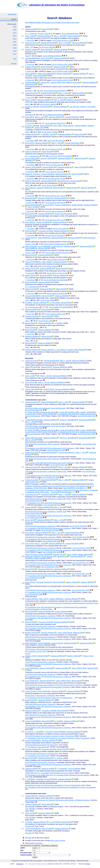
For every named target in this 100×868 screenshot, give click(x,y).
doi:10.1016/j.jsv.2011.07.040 (58, 273)
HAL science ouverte (58, 840)
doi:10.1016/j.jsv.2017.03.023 (56, 179)
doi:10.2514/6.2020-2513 (35, 501)
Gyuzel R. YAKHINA (32, 107)
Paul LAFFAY (30, 117)
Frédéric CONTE (31, 656)
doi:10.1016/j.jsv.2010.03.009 (58, 294)
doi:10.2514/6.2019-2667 (79, 526)
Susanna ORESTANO (58, 83)
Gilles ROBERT (47, 262)
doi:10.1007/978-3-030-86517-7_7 (76, 488)
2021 (15, 42)
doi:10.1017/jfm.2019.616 (57, 141)
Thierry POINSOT (34, 207)
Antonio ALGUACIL (32, 43)
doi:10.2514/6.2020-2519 (35, 514)
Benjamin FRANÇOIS (45, 188)
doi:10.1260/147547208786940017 (62, 307)
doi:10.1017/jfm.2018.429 (56, 165)
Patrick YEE (31, 412)
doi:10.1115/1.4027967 (62, 229)
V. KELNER (49, 732)
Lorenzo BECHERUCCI (67, 453)
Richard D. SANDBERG (68, 420)
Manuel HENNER (44, 248)
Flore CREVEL (30, 222)
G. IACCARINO (55, 303)
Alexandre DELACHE (48, 412)
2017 (15, 54)
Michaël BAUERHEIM (49, 43)
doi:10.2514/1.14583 (47, 321)
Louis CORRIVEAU (32, 668)
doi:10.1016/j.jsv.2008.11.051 (56, 314)
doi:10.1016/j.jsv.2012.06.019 (58, 260)
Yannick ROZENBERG (33, 262)
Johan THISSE (72, 555)
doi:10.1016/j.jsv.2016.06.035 (56, 203)
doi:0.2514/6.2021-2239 (52, 478)
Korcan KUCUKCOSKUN (63, 214)
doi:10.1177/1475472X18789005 (62, 156)
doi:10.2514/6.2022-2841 (60, 465)
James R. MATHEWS (48, 159)
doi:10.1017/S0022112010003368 (57, 280)
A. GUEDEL (59, 323)
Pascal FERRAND (44, 238)
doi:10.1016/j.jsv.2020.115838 (64, 71)
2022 (15, 39)
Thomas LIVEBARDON (63, 205)
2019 (15, 48)
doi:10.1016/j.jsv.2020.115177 (57, 123)
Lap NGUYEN (75, 107)
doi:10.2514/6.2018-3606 (82, 537)
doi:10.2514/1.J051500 (51, 266)
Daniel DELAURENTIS (68, 412)
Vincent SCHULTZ (32, 414)
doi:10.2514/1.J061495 (48, 47)
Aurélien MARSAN (32, 599)
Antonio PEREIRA (44, 555)
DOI (30, 838)
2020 (15, 45)
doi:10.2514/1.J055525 (51, 185)
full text (28, 654)
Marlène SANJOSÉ (74, 36)
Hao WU (53, 134)
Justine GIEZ (39, 128)
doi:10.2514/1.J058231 (51, 132)
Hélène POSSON (80, 159)
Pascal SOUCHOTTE (49, 557)
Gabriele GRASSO (32, 50)
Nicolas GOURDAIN (43, 222)
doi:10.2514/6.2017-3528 (82, 548)
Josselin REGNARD (72, 117)
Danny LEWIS (30, 36)
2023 (15, 36)
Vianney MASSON (39, 76)
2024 (15, 33)
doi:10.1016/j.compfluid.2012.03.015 (59, 253)
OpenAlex (39, 843)
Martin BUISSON (89, 238)
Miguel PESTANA (64, 181)
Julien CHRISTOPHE (65, 633)
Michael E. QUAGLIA (33, 174)
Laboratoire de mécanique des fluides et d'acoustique (50, 5)
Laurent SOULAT (31, 238)
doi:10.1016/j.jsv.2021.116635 (64, 65)
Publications (12, 15)
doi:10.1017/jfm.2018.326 (56, 172)
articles (28, 23)
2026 (15, 27)
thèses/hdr (35, 23)
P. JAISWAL (45, 134)
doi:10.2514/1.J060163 (49, 104)
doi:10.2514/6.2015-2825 (81, 590)
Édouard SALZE (59, 555)
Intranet (14, 64)
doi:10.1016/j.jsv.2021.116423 (64, 80)
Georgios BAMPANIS (33, 58)
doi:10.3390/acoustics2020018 (54, 115)
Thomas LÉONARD (48, 174)
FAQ (15, 59)
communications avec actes (49, 23)
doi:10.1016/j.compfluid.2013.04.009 (58, 244)
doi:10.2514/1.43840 (48, 300)
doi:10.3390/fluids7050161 (53, 56)
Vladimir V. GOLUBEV (88, 107)
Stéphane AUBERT (74, 238)
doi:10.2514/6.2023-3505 (35, 428)
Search (14, 19)
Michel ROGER (47, 29)
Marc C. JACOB (59, 36)
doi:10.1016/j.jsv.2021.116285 (64, 98)
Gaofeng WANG (77, 205)
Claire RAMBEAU (31, 248)
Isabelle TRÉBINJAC (56, 599)
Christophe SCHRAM (46, 231)
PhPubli (88, 864)
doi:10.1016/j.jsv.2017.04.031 (56, 196)
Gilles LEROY (44, 599)
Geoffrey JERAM (86, 412)
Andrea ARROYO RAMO (34, 420)
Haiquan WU (45, 83)
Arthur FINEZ (58, 126)
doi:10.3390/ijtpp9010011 (71, 34)
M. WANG (29, 303)
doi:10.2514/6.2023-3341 (35, 410)
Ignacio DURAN (48, 205)
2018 (15, 51)
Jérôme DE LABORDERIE (47, 74)
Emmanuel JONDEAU (33, 557)
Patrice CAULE (88, 656)
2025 (15, 30)
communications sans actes (69, 23)
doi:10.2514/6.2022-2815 (57, 450)
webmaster (20, 864)
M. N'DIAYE (29, 732)
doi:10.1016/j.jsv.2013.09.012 (56, 235)
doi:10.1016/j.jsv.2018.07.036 (56, 149)
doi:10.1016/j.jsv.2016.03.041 (56, 211)
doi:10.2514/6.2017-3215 (82, 563)
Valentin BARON (81, 126)
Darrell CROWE (48, 414)
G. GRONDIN (39, 732)
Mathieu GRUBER (40, 558)
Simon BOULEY (69, 126)
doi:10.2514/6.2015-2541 (81, 574)
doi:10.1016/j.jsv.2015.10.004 (56, 220)
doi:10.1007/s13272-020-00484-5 (56, 91)
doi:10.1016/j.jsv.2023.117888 (64, 40)
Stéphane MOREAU (32, 29)
